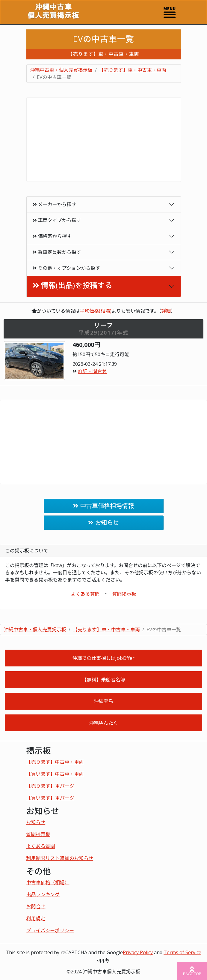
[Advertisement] (104, 140)
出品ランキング (43, 894)
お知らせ (107, 523)
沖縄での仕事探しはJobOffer (103, 658)
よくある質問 (85, 594)
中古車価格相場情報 (107, 506)
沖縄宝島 (103, 701)
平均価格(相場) (96, 311)
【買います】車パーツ (50, 798)
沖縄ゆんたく (103, 723)
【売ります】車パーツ (50, 786)
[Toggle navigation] (170, 12)
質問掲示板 (124, 594)
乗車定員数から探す (57, 252)
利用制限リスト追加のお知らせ (60, 858)
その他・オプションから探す (67, 268)
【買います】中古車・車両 (55, 774)
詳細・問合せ (92, 371)
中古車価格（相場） (48, 882)
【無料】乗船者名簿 (103, 680)
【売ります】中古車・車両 (55, 762)
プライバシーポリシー (50, 930)
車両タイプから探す (57, 220)
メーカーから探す (55, 204)
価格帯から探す (52, 236)
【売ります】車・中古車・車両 (133, 70)
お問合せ (36, 906)
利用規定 (36, 918)
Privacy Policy (138, 952)
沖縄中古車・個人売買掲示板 (61, 70)
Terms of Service (182, 952)
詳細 (166, 311)
